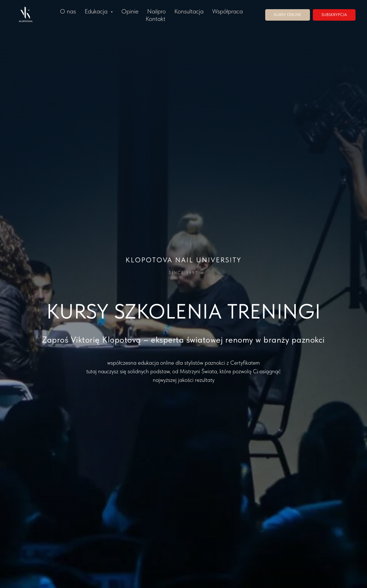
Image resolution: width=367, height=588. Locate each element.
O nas (68, 11)
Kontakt (156, 19)
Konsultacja (189, 11)
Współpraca (228, 11)
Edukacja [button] (97, 11)
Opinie (130, 11)
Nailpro (156, 11)
